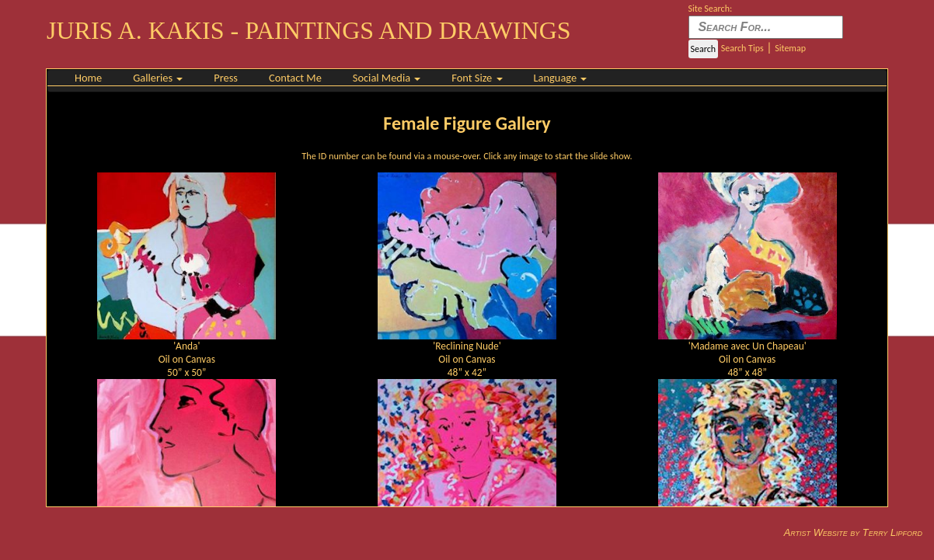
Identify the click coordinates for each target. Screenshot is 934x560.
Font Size (477, 78)
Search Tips (742, 48)
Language (561, 78)
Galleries (158, 78)
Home (88, 78)
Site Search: (711, 9)
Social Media (387, 78)
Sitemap (790, 48)
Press (226, 78)
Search (704, 49)
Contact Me (295, 78)
